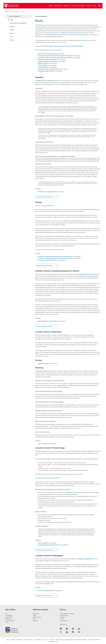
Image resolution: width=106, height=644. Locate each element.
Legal (7, 640)
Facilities (12, 30)
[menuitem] (50, 6)
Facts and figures (10, 621)
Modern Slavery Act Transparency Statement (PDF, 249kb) (71, 640)
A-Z (6, 614)
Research (12, 26)
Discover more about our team (44, 197)
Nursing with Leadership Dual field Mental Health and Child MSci (55, 58)
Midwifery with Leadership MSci (47, 54)
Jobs (7, 622)
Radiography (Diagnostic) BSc (46, 71)
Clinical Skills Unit (50, 35)
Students (35, 621)
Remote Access (37, 617)
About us (12, 33)
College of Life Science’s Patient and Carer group (75, 33)
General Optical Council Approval (18, 23)
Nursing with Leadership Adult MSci (48, 60)
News (11, 37)
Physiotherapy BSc (43, 67)
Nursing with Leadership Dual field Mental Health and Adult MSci (55, 56)
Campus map (63, 624)
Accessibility (9, 615)
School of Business (79, 221)
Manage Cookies (54, 642)
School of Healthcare (15, 12)
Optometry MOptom (43, 63)
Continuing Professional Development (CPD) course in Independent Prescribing (62, 46)
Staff (34, 619)
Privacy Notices (38, 640)
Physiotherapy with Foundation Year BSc (49, 69)
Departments (9, 617)
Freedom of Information (16, 640)
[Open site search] (99, 6)
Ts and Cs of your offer (49, 640)
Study (11, 20)
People (12, 40)
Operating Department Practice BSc (48, 61)
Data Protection (28, 640)
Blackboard (36, 614)
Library (34, 615)
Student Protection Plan (94, 640)
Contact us (8, 619)
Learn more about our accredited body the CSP (48, 478)
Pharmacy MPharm (43, 65)
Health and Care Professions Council (76, 582)
